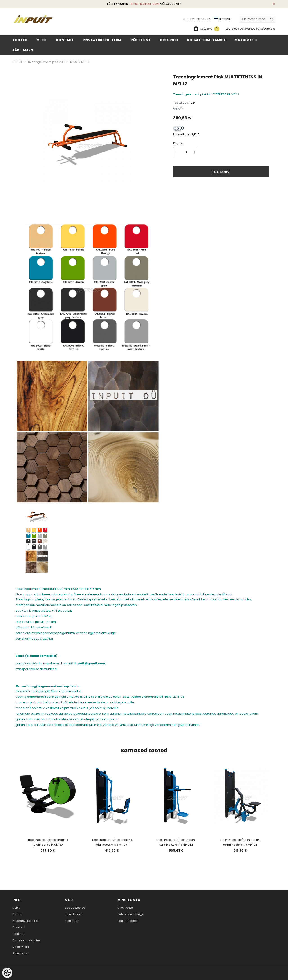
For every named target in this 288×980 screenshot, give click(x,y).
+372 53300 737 (199, 19)
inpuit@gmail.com (145, 4)
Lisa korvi (221, 172)
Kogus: (178, 143)
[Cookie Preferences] (7, 973)
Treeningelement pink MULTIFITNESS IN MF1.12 (58, 62)
